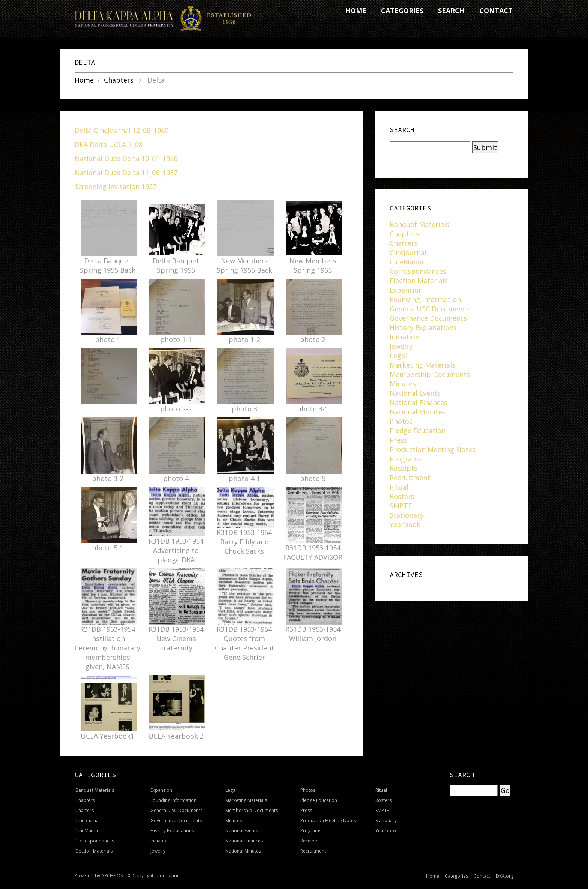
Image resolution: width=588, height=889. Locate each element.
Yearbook (405, 524)
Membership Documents (430, 374)
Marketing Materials (422, 365)
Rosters (402, 496)
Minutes (403, 384)
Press (398, 440)
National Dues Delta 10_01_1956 (126, 158)
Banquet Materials (419, 224)
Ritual (399, 487)
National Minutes (418, 412)
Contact (482, 876)
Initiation (404, 337)
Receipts (403, 468)
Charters (404, 243)
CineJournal (408, 252)
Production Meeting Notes (433, 449)
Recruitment (410, 478)
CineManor (407, 262)
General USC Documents (429, 309)
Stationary (406, 515)
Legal (398, 356)
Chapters (119, 80)
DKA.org (505, 876)
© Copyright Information (154, 876)
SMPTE (401, 506)
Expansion (406, 290)
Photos (401, 421)
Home (84, 80)
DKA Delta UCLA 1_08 (108, 144)
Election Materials (419, 281)
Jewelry (401, 346)
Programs (406, 459)
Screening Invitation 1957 (115, 186)
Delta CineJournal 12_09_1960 (121, 130)
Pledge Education (418, 431)
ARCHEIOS (112, 876)
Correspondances (418, 271)
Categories (456, 876)
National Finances (418, 402)
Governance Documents (428, 318)
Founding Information (425, 299)
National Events (415, 393)
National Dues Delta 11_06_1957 (126, 173)
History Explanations (423, 327)
